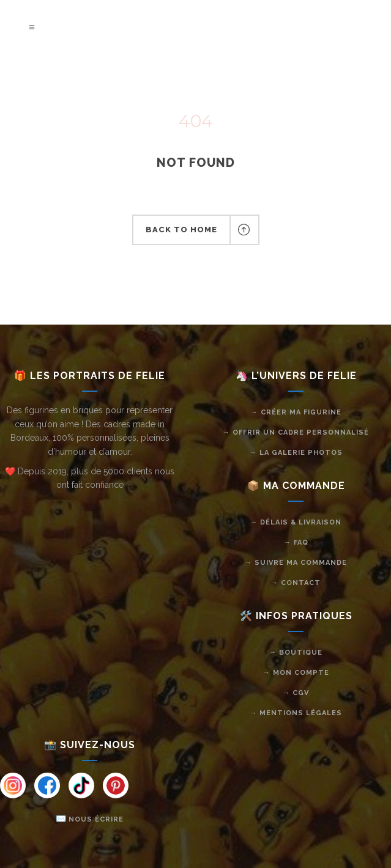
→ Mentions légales (296, 713)
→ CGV (296, 693)
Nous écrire (96, 819)
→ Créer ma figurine (296, 412)
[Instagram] (13, 785)
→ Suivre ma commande (296, 563)
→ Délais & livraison (296, 522)
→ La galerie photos (296, 453)
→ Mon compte (296, 673)
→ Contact (296, 583)
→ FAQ (296, 542)
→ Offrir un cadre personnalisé (296, 432)
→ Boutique (296, 653)
